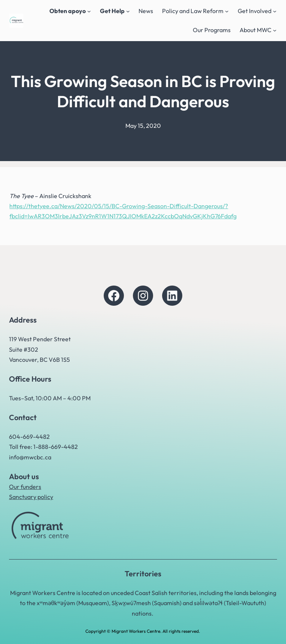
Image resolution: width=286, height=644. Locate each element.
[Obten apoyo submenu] (89, 11)
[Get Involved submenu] (275, 11)
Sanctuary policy (31, 497)
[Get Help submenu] (128, 11)
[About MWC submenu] (275, 30)
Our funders (25, 487)
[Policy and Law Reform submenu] (227, 11)
